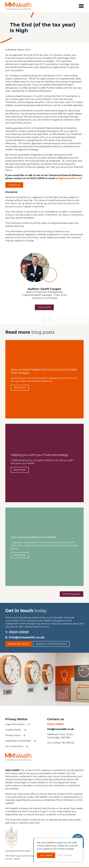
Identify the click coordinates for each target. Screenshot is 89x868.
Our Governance (14, 747)
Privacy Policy (13, 736)
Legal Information (15, 725)
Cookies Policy (13, 730)
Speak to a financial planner (51, 644)
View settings (65, 855)
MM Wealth (18, 6)
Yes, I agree (46, 855)
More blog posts (72, 594)
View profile (44, 307)
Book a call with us (19, 644)
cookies (51, 843)
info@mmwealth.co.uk (69, 178)
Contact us (14, 185)
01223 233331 (19, 632)
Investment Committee (18, 741)
